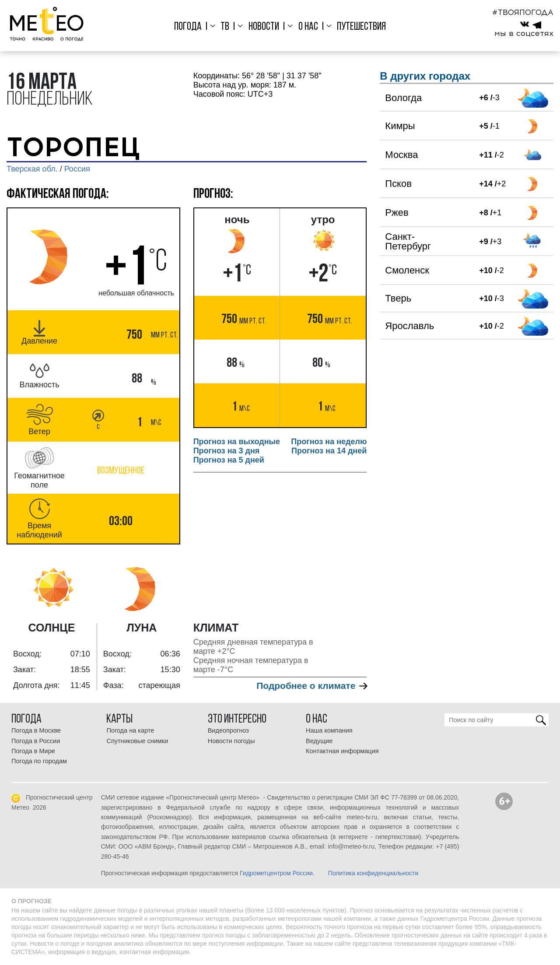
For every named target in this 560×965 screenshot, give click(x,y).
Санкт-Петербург (408, 241)
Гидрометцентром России (276, 873)
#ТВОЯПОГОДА (523, 12)
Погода (188, 27)
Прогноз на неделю (329, 442)
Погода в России (36, 741)
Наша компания (329, 730)
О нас (308, 27)
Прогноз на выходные (237, 442)
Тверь (398, 298)
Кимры (400, 126)
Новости (264, 27)
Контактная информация (342, 751)
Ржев (397, 212)
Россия (77, 169)
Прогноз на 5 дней (229, 460)
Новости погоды (231, 741)
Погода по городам (39, 761)
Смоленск (407, 270)
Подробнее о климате (311, 686)
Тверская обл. (32, 169)
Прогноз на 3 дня (227, 451)
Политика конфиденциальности (373, 873)
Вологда (403, 98)
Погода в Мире (33, 751)
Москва (401, 155)
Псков (398, 184)
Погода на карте (130, 730)
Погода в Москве (36, 730)
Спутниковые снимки (137, 741)
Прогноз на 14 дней (329, 451)
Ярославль (409, 326)
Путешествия (361, 27)
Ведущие (319, 741)
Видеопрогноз (228, 730)
